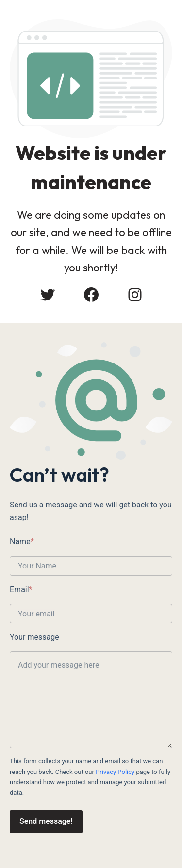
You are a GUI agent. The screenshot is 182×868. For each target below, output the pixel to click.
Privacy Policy (115, 772)
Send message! (46, 821)
